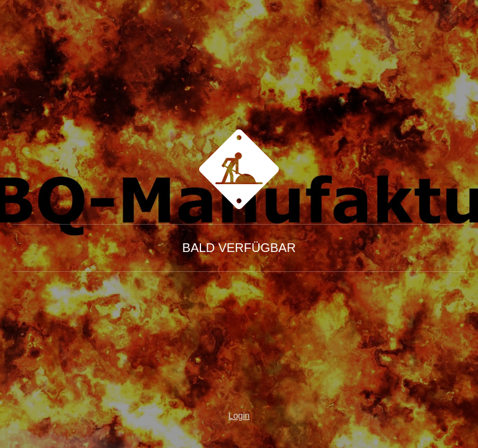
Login (239, 416)
